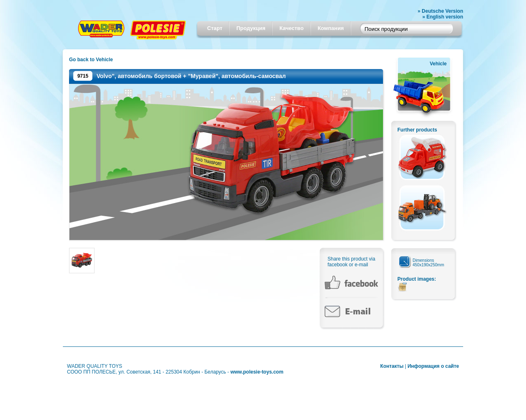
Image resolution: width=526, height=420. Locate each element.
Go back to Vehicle (91, 60)
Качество (292, 28)
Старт (215, 28)
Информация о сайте (433, 366)
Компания (331, 28)
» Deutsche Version (440, 11)
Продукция (251, 28)
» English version (443, 17)
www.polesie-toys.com (257, 372)
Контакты (392, 366)
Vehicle (438, 64)
